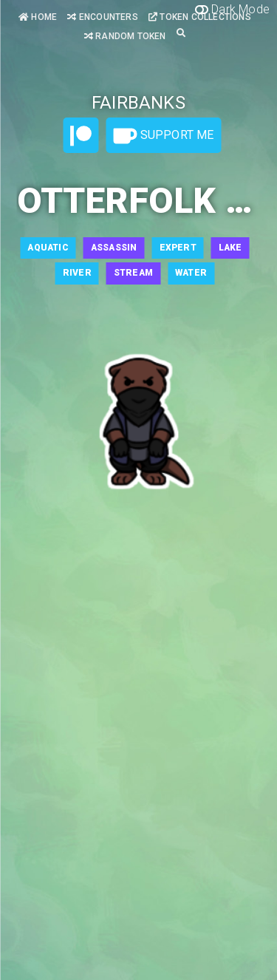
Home (38, 17)
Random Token (125, 36)
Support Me (163, 136)
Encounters (102, 17)
